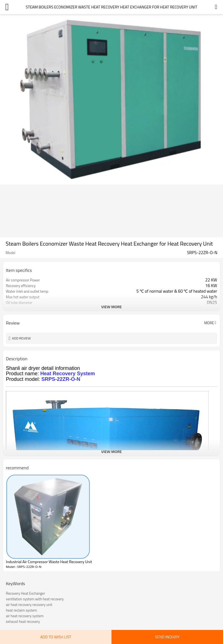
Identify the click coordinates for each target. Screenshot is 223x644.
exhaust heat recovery (23, 621)
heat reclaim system (21, 610)
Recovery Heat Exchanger (25, 593)
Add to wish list (56, 637)
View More (111, 307)
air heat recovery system (25, 616)
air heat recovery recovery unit (29, 605)
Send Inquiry (167, 637)
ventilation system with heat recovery (35, 599)
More (209, 323)
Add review (22, 338)
